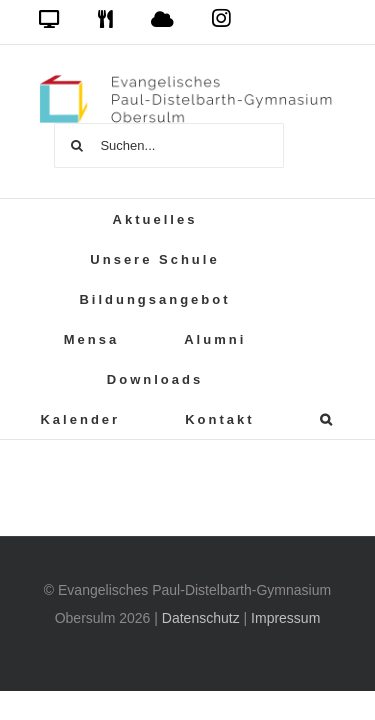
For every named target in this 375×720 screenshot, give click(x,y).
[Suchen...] (169, 145)
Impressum (285, 618)
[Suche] (76, 145)
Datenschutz (201, 618)
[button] (327, 419)
